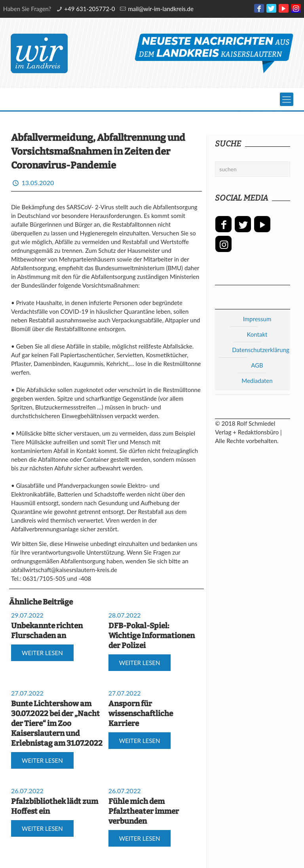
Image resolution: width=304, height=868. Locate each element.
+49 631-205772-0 (89, 9)
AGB (257, 365)
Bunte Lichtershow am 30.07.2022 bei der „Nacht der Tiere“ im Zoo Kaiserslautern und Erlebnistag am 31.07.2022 (57, 723)
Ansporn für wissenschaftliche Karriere (141, 714)
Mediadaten (257, 381)
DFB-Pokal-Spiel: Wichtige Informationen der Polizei (152, 636)
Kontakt (257, 334)
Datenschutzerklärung (261, 350)
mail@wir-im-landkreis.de (161, 9)
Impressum (257, 319)
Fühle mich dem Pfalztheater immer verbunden (144, 811)
